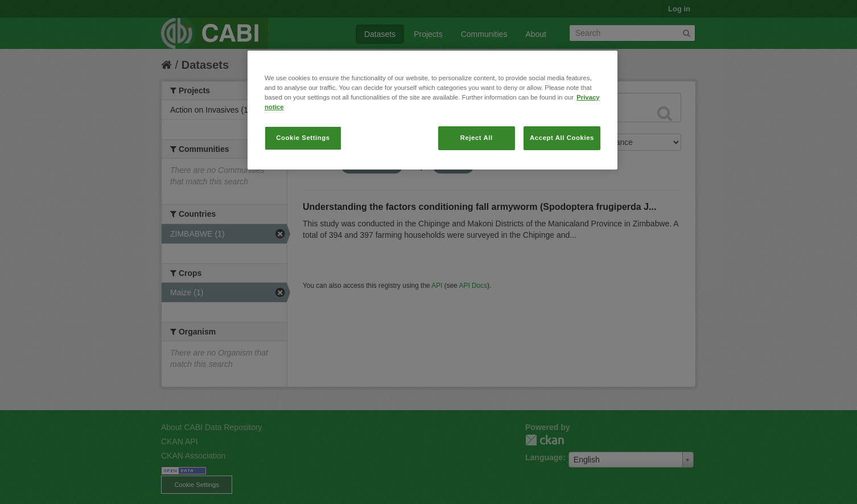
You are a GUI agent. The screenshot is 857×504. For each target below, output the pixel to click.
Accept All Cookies (562, 138)
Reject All (477, 138)
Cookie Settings (303, 138)
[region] (432, 110)
